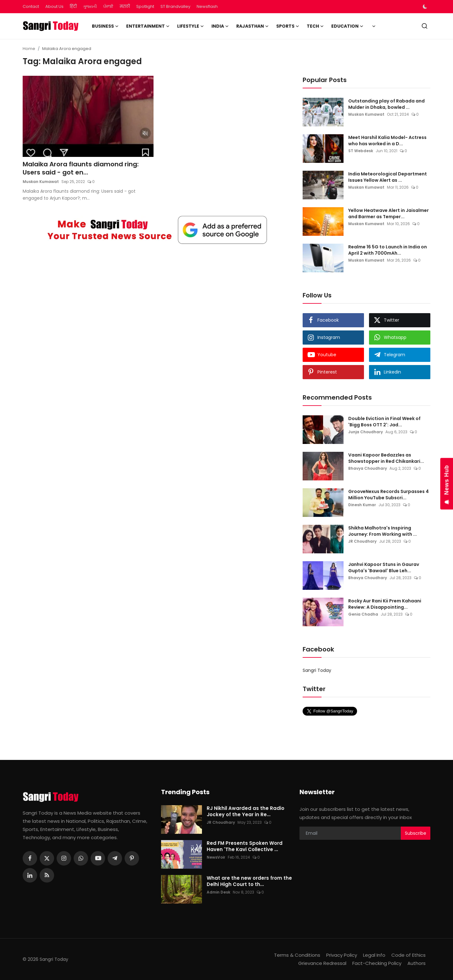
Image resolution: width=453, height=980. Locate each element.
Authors (417, 963)
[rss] (47, 875)
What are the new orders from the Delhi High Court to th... (249, 881)
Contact (31, 6)
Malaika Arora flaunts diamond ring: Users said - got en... (81, 168)
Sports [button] (288, 26)
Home (29, 49)
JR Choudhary (362, 541)
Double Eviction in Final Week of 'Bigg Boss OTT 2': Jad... (384, 422)
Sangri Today (317, 670)
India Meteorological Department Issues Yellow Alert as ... (388, 177)
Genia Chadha (363, 614)
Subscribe (416, 833)
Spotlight (145, 6)
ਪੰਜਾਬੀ (108, 6)
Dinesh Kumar (362, 505)
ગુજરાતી (90, 6)
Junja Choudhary (366, 432)
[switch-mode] (426, 7)
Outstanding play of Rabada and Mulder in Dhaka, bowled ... (386, 104)
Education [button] (347, 26)
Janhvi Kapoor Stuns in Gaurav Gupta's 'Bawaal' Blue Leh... (384, 568)
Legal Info (374, 955)
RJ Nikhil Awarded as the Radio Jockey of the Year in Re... (246, 811)
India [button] (220, 26)
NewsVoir (216, 857)
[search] (425, 26)
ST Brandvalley (175, 6)
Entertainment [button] (148, 26)
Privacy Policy (342, 955)
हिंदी (73, 6)
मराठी (125, 6)
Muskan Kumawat (41, 182)
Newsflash (207, 6)
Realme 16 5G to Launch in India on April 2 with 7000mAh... (388, 250)
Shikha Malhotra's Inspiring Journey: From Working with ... (383, 531)
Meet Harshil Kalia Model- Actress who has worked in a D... (387, 141)
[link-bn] (157, 230)
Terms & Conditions (297, 955)
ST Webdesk (361, 151)
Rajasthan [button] (252, 26)
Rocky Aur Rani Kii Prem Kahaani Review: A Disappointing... (385, 604)
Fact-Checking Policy (377, 963)
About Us (54, 6)
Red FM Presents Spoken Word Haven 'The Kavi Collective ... (245, 846)
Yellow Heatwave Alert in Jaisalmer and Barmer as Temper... (389, 213)
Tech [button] (315, 26)
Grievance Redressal (322, 963)
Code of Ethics (408, 955)
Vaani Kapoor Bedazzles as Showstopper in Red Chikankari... (386, 458)
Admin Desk (218, 892)
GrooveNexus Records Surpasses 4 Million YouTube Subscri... (389, 495)
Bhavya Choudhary (368, 468)
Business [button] (105, 26)
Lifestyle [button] (190, 26)
